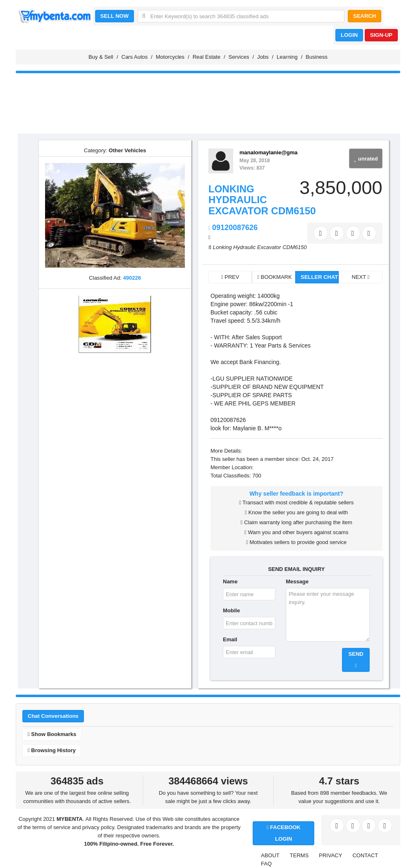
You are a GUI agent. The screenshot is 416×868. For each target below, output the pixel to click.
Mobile (231, 610)
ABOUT (270, 855)
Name (230, 581)
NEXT (361, 277)
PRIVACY (330, 855)
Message (297, 581)
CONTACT (365, 855)
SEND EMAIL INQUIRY (296, 569)
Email (230, 639)
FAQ (266, 864)
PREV (230, 277)
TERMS (299, 855)
